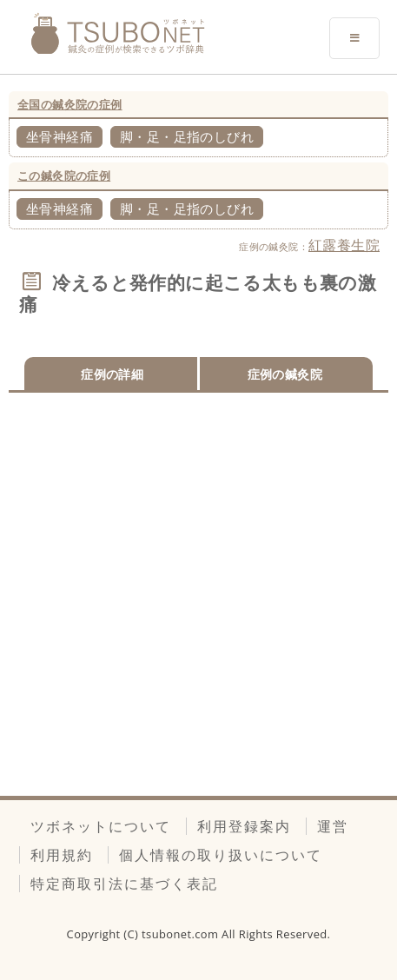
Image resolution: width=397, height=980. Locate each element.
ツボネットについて (101, 826)
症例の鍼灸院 (285, 374)
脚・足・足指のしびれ (187, 136)
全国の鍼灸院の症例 (70, 104)
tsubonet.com (182, 934)
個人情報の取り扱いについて (221, 855)
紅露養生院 (344, 245)
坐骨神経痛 (60, 136)
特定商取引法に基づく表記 (124, 884)
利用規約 (62, 855)
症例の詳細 (112, 374)
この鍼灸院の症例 (64, 175)
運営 (333, 826)
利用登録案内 (244, 826)
